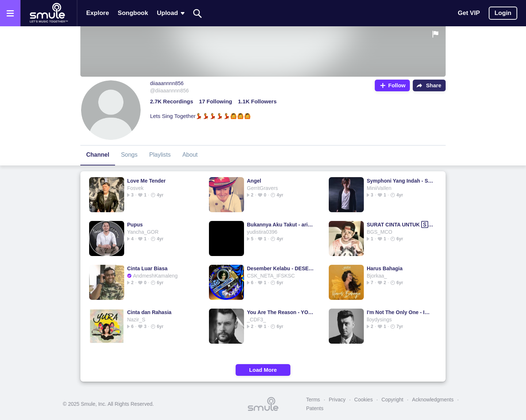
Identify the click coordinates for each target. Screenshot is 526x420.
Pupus (135, 225)
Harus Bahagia (385, 268)
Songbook (133, 13)
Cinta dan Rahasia (149, 312)
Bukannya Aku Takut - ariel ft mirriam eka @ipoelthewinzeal (280, 225)
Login (503, 13)
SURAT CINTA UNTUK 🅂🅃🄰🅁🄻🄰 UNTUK (400, 225)
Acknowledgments (433, 400)
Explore (98, 13)
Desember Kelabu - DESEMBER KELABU (280, 268)
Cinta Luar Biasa (147, 268)
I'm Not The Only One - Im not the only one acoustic (400, 312)
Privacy (337, 400)
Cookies (364, 400)
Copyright (392, 400)
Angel (254, 181)
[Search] (198, 13)
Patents (315, 408)
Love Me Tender (146, 181)
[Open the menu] (10, 13)
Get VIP (469, 13)
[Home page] (49, 13)
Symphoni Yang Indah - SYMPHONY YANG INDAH (400, 181)
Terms (313, 400)
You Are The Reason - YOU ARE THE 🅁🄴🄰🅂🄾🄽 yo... (280, 312)
